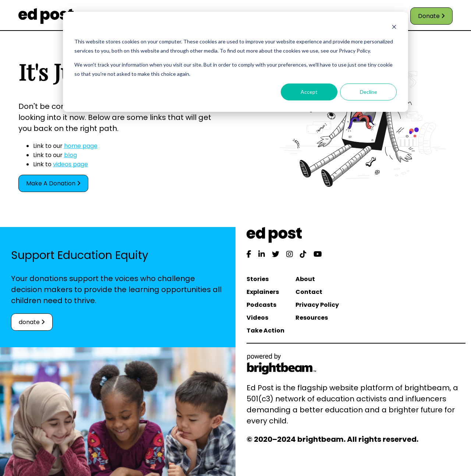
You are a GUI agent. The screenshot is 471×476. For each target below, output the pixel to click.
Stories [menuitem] (258, 279)
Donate (431, 16)
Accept (309, 92)
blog (70, 155)
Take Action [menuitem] (265, 331)
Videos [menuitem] (257, 318)
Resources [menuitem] (312, 318)
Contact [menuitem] (309, 292)
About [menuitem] (305, 279)
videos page (70, 164)
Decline (369, 92)
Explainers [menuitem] (263, 292)
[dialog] (235, 62)
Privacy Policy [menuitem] (317, 305)
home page (81, 146)
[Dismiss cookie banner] (394, 28)
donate (32, 322)
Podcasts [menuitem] (261, 305)
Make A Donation (53, 183)
